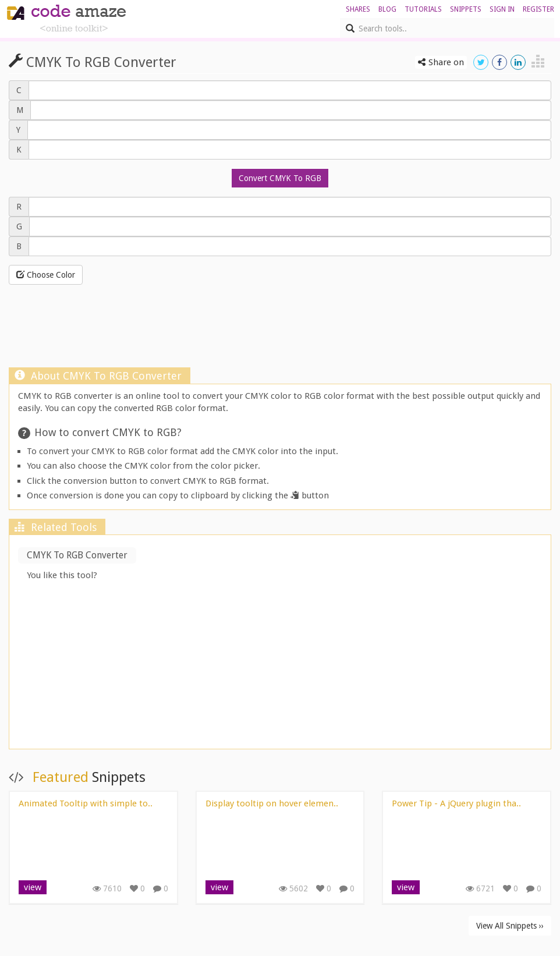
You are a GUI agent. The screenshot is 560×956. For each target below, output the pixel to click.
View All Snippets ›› (510, 926)
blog (387, 9)
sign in (502, 9)
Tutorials (423, 9)
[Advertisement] (280, 338)
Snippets (466, 9)
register (538, 9)
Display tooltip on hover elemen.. (272, 803)
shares (358, 9)
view (33, 887)
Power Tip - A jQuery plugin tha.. (456, 803)
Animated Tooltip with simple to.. (86, 803)
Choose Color (46, 275)
